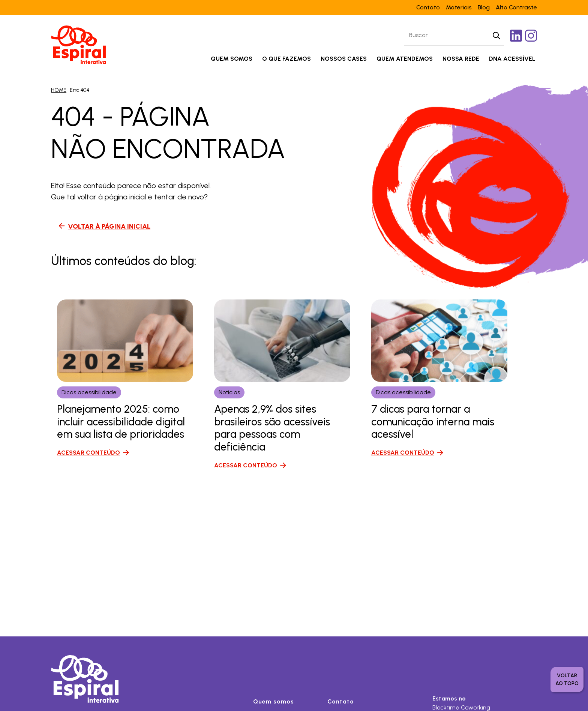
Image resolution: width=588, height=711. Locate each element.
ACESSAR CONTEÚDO (88, 453)
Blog (484, 7)
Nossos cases (344, 59)
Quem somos (232, 59)
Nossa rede (461, 59)
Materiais (459, 7)
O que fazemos (286, 59)
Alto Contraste (516, 7)
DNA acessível (512, 59)
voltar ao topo (567, 680)
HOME (59, 90)
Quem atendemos (405, 59)
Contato (428, 7)
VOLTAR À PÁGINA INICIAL (109, 226)
